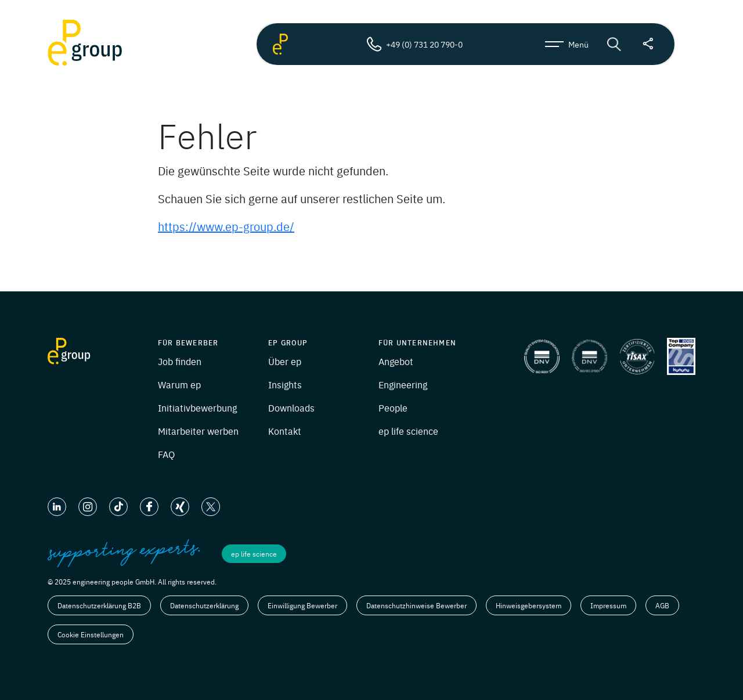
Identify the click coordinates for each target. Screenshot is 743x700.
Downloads (291, 407)
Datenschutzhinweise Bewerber (416, 605)
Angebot (396, 361)
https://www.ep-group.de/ (226, 226)
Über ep (285, 361)
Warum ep (179, 384)
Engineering (403, 384)
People (393, 407)
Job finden (180, 361)
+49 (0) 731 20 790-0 (414, 44)
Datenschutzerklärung (204, 605)
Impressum (608, 605)
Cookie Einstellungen (91, 634)
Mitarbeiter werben (198, 431)
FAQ (166, 454)
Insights (285, 384)
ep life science (408, 431)
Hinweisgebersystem (529, 605)
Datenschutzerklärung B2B (99, 605)
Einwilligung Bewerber (302, 605)
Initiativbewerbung (197, 407)
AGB (662, 605)
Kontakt (285, 431)
